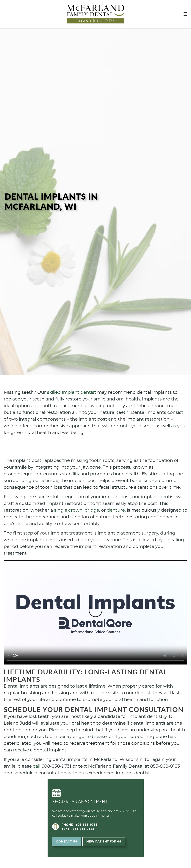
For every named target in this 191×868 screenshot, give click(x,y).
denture (116, 510)
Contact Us (67, 842)
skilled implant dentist (72, 392)
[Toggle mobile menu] (185, 14)
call (37, 766)
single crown (68, 510)
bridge (92, 510)
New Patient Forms (104, 842)
